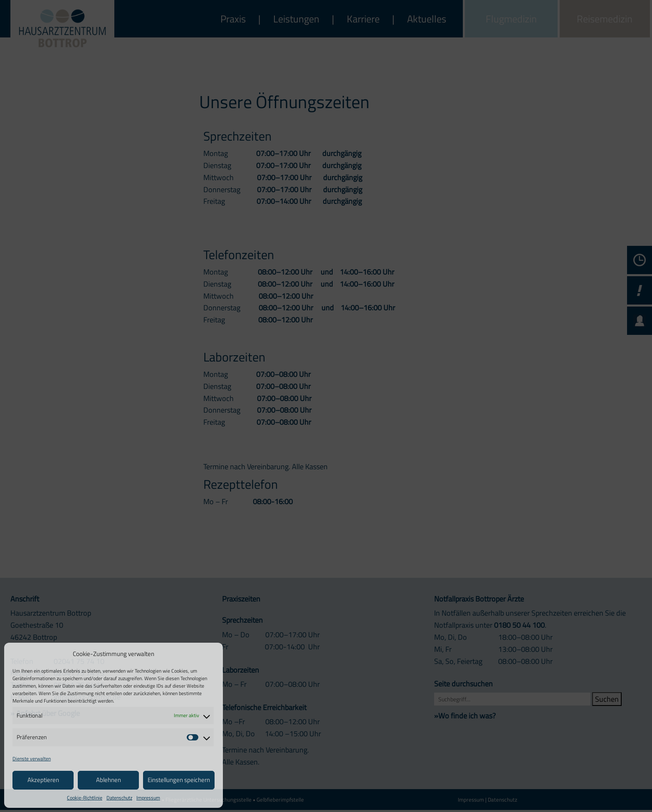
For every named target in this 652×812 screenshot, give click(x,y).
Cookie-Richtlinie (85, 798)
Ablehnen (109, 780)
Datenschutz (119, 798)
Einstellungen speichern (179, 780)
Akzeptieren (43, 780)
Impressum (148, 798)
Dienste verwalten (32, 759)
